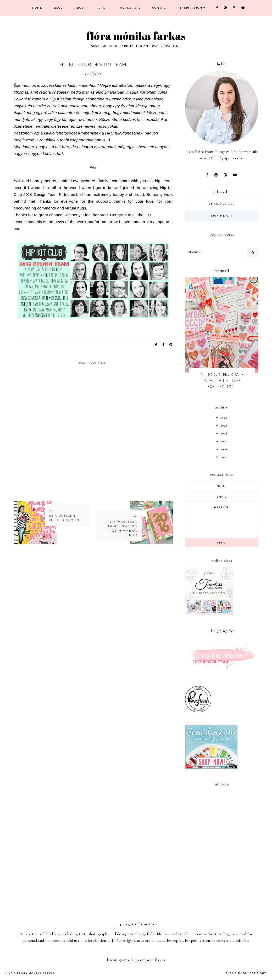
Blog (58, 8)
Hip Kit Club (60, 99)
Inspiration (191, 8)
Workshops (130, 8)
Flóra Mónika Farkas (136, 36)
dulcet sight (254, 973)
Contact (160, 8)
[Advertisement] (224, 876)
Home (37, 8)
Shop (103, 8)
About (81, 8)
